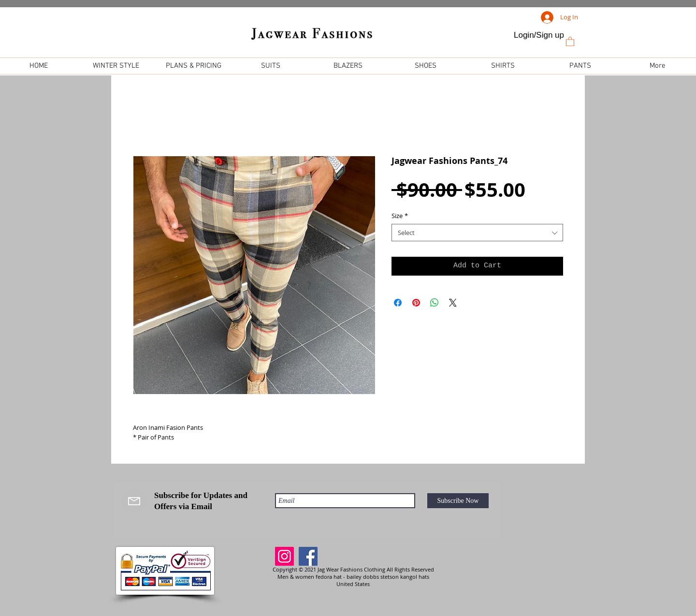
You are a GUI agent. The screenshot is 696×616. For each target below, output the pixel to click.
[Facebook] (308, 556)
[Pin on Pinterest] (416, 303)
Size (400, 216)
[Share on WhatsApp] (435, 303)
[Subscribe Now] (458, 501)
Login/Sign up (539, 35)
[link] (570, 41)
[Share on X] (453, 303)
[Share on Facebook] (398, 303)
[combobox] (477, 233)
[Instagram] (284, 556)
